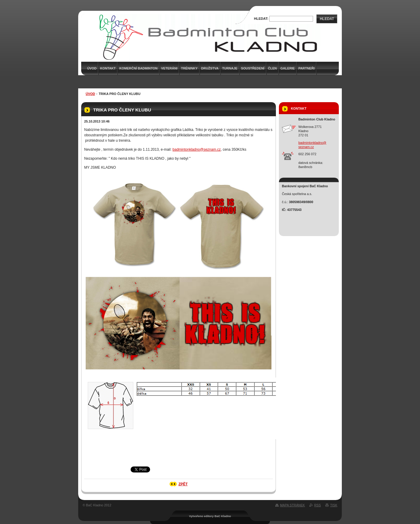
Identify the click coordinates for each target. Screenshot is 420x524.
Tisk (334, 505)
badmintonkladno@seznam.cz (197, 150)
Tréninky (189, 68)
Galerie (288, 68)
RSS (318, 505)
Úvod (90, 94)
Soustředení (253, 68)
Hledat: (261, 19)
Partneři (306, 68)
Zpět (183, 484)
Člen (272, 68)
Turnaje (230, 68)
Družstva (210, 68)
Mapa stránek (293, 505)
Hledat (327, 19)
